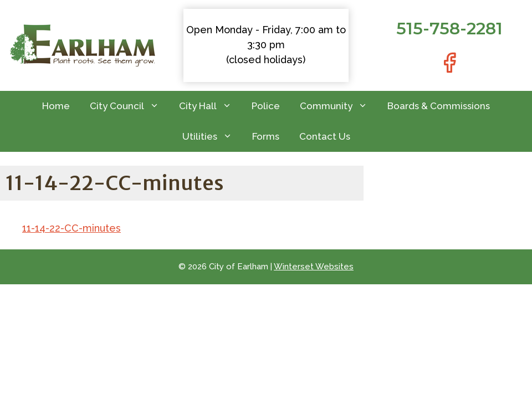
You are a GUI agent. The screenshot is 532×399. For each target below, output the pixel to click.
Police (266, 106)
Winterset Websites (314, 267)
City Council (129, 106)
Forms (266, 136)
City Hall (210, 106)
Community (339, 106)
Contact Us (325, 136)
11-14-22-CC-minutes (71, 228)
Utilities (212, 137)
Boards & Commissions (439, 106)
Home (56, 106)
